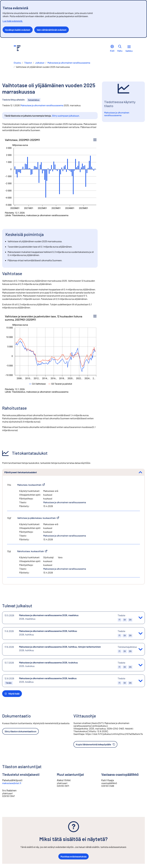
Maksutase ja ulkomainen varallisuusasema (42, 105)
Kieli (112, 48)
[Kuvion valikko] (95, 140)
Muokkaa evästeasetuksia (73, 856)
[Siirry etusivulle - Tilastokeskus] (17, 49)
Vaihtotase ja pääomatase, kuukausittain (38, 518)
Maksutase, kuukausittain (31, 485)
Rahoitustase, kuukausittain (32, 551)
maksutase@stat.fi (12, 783)
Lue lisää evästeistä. (13, 21)
